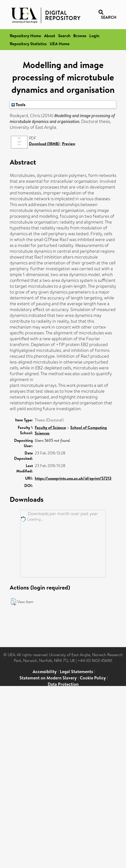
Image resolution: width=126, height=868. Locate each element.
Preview (69, 144)
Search (64, 36)
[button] (13, 602)
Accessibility (45, 672)
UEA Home (60, 44)
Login (94, 36)
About (50, 36)
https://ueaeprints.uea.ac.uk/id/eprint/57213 (73, 478)
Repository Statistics (28, 44)
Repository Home (25, 36)
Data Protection (63, 684)
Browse (80, 36)
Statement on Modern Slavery (48, 678)
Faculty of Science (50, 427)
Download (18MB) (44, 144)
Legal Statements (76, 672)
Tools (18, 104)
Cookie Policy (93, 678)
